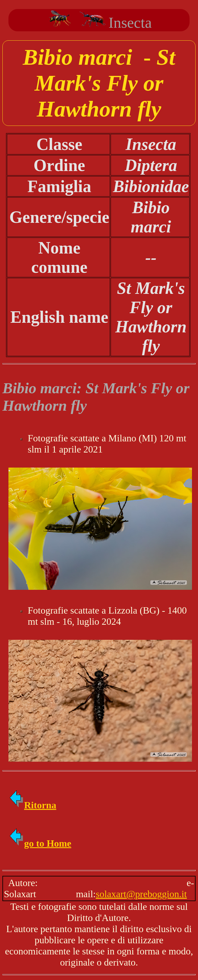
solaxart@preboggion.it (141, 894)
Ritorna (32, 805)
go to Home (40, 843)
